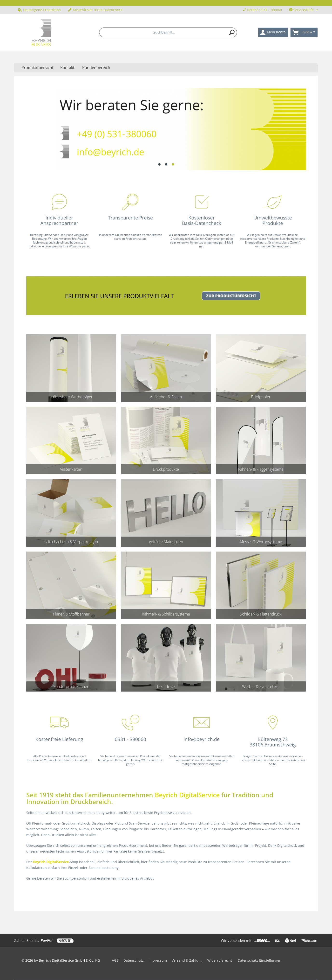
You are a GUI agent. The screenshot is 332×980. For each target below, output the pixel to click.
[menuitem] (168, 32)
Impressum (158, 960)
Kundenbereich (96, 68)
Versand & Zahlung (187, 960)
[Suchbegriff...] (168, 32)
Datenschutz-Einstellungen (260, 960)
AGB (115, 960)
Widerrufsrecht (220, 960)
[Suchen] (232, 32)
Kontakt (67, 68)
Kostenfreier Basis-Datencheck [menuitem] (95, 10)
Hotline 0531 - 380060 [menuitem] (262, 10)
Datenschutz (134, 960)
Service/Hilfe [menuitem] (302, 10)
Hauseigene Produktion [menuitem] (39, 10)
